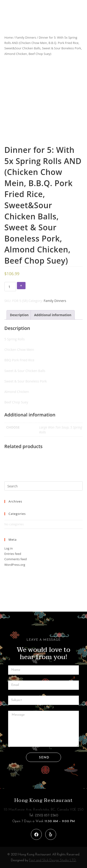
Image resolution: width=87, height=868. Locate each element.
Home (9, 37)
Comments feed (16, 559)
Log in (9, 548)
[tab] (19, 315)
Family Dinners (26, 37)
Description (19, 315)
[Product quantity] (10, 287)
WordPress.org (15, 565)
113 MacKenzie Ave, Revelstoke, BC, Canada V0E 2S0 (44, 810)
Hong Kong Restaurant (44, 800)
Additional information (53, 315)
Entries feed (13, 554)
